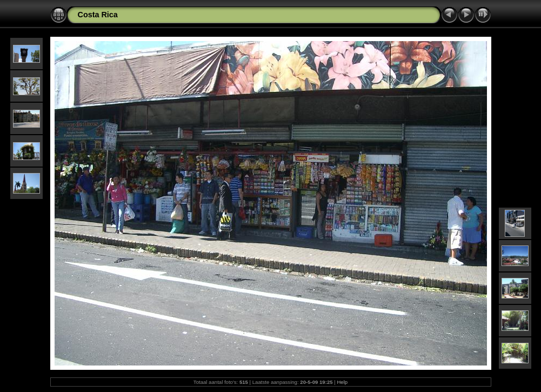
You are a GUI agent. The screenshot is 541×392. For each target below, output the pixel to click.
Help (342, 382)
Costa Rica (98, 15)
